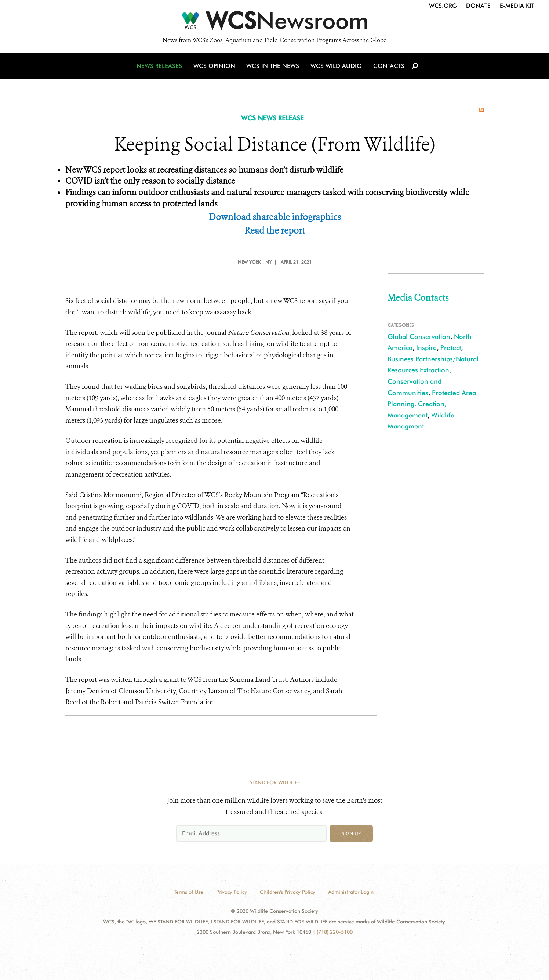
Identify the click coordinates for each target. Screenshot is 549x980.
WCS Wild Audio (336, 67)
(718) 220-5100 (335, 932)
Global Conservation (419, 337)
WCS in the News (273, 67)
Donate (478, 6)
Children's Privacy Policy (288, 892)
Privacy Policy (232, 892)
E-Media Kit (517, 6)
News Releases (161, 67)
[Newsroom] (274, 23)
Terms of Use (189, 892)
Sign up (351, 833)
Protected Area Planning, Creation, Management (432, 404)
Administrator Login (351, 892)
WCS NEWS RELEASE (272, 118)
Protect (451, 348)
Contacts (388, 67)
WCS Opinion (215, 67)
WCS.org (443, 6)
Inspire (426, 348)
